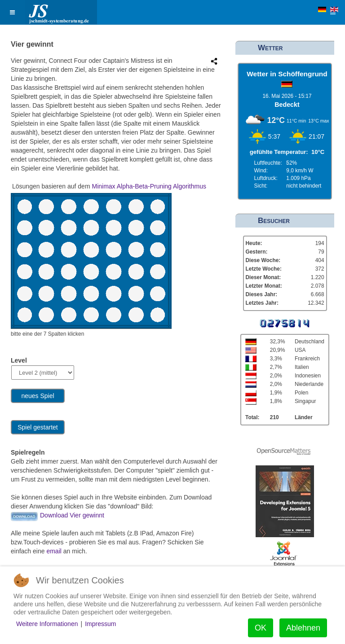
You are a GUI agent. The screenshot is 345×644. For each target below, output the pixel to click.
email (55, 551)
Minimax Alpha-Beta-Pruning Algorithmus (149, 186)
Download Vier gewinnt (72, 515)
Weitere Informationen (47, 624)
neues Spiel (38, 396)
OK (261, 628)
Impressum (100, 624)
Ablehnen (303, 628)
